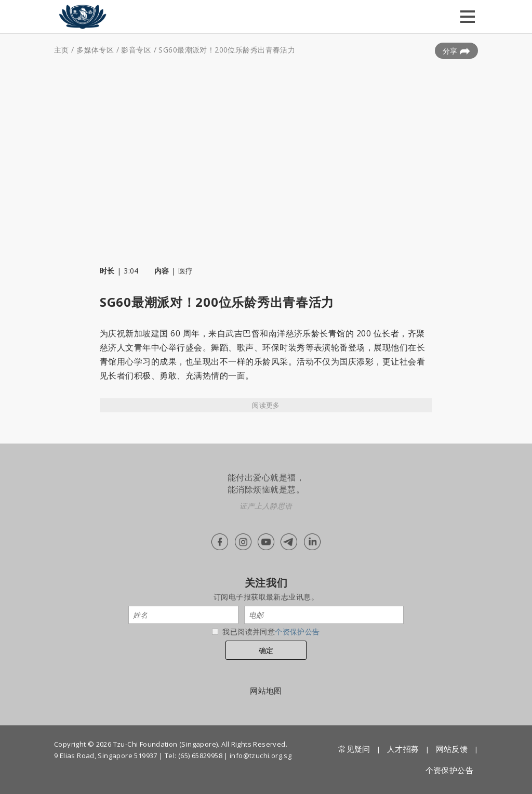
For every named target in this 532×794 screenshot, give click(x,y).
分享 (456, 51)
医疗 (186, 271)
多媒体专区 (95, 50)
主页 (62, 50)
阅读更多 (266, 405)
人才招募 (403, 749)
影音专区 (136, 50)
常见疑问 (354, 749)
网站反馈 (452, 749)
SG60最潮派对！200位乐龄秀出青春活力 (227, 50)
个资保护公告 (297, 632)
